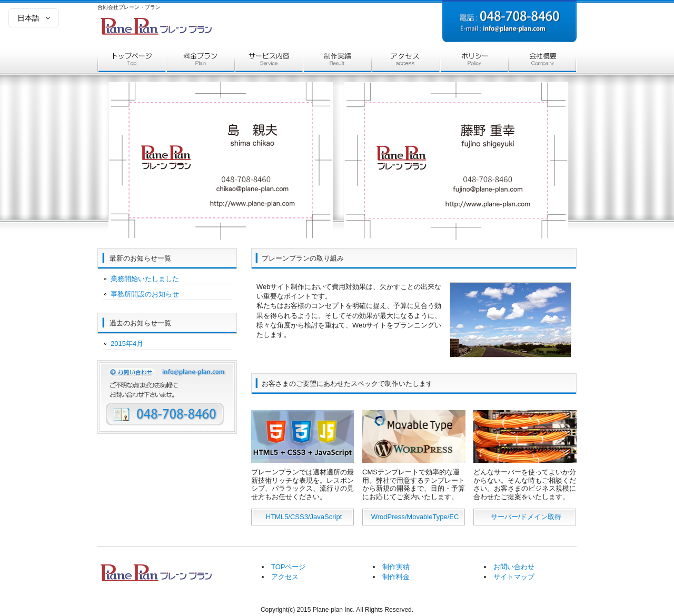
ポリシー (474, 62)
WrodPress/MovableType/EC (415, 517)
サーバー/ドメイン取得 (526, 517)
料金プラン (200, 62)
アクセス (405, 62)
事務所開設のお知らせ (145, 294)
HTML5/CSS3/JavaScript (304, 517)
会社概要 (542, 62)
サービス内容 (269, 62)
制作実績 (337, 62)
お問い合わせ (514, 567)
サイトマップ (514, 577)
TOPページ (289, 567)
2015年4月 (127, 344)
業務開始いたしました (145, 279)
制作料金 (396, 577)
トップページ (132, 62)
